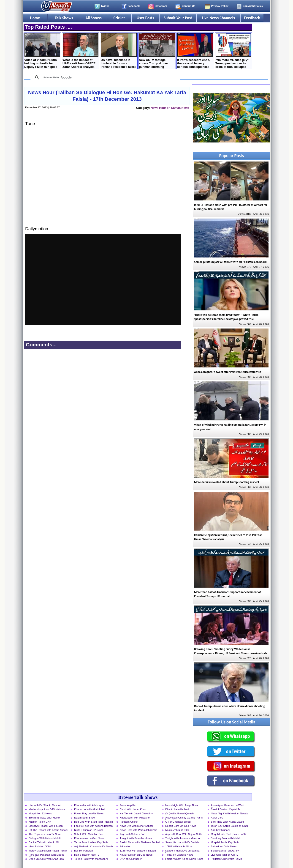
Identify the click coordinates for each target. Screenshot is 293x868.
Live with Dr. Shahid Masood (45, 805)
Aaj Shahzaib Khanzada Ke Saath (94, 846)
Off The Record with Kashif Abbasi (48, 830)
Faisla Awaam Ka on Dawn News (184, 859)
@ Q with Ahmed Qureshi (180, 813)
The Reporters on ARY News (45, 834)
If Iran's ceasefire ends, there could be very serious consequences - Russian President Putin (195, 51)
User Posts (145, 18)
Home (35, 18)
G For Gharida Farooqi (178, 822)
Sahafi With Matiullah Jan (89, 834)
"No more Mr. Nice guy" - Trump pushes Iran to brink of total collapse (233, 51)
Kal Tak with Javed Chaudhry (136, 813)
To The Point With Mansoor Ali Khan (91, 859)
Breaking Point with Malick (226, 838)
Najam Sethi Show (85, 818)
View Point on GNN (40, 846)
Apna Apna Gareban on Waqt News (228, 806)
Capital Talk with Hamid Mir (44, 842)
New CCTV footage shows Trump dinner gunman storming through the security (157, 51)
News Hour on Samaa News (170, 108)
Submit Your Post (178, 18)
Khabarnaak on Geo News (89, 838)
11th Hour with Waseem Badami (138, 851)
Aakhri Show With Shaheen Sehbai (140, 842)
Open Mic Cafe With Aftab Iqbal (46, 859)
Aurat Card (217, 818)
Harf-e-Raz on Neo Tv (87, 855)
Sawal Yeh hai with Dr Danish (182, 842)
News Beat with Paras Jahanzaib (138, 830)
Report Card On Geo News (181, 826)
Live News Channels (218, 18)
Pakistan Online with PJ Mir (226, 859)
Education (125, 846)
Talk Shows (64, 18)
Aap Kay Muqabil (221, 830)
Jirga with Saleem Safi (132, 834)
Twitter (105, 6)
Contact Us (189, 6)
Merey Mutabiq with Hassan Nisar (48, 851)
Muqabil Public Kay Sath (225, 842)
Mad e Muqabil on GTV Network (47, 809)
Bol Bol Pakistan (83, 851)
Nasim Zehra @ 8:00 (177, 830)
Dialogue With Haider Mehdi (45, 838)
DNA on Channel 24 (131, 859)
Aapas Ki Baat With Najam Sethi (184, 834)
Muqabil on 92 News (40, 813)
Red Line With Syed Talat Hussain (94, 822)
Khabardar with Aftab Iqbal (89, 805)
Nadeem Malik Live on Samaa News (182, 851)
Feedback (252, 18)
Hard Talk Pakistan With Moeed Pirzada (46, 855)
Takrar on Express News (179, 855)
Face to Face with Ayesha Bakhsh (93, 826)
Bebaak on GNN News (224, 846)
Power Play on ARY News (89, 813)
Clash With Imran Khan (133, 809)
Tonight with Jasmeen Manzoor (183, 838)
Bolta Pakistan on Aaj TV (225, 851)
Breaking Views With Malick (44, 818)
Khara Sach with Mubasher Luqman (135, 818)
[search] (104, 77)
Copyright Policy (253, 6)
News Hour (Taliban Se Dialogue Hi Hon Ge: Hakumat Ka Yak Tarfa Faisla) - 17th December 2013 (107, 96)
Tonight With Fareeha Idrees (136, 838)
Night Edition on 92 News (89, 830)
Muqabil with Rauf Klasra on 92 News (229, 835)
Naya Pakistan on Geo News (136, 855)
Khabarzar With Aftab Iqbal (89, 809)
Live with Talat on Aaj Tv (225, 855)
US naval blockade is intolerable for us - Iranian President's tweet (119, 51)
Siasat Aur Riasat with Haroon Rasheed (46, 826)
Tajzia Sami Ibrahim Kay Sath (91, 842)
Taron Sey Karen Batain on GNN (229, 826)
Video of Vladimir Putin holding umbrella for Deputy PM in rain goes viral (42, 51)
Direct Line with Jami (177, 809)
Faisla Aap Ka (128, 805)
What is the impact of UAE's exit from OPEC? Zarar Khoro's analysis (80, 51)
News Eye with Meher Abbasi (136, 826)
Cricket (119, 18)
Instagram (161, 6)
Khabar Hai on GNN (40, 822)
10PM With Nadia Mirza (179, 846)
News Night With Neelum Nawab (229, 813)
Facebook (134, 6)
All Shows (93, 18)
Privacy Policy (220, 6)
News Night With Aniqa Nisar (182, 805)
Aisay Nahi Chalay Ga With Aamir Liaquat (184, 818)
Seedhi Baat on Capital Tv (226, 809)
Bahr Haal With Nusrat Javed (227, 822)
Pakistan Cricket (129, 822)
